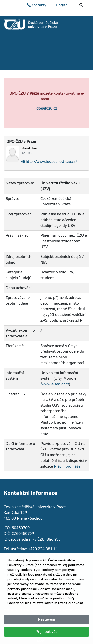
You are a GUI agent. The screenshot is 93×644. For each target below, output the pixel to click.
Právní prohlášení (69, 466)
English (62, 5)
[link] (46, 25)
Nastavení (46, 619)
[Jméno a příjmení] (55, 150)
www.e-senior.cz (55, 384)
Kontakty (37, 5)
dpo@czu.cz (47, 108)
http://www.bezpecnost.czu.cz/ (51, 162)
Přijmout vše (46, 632)
